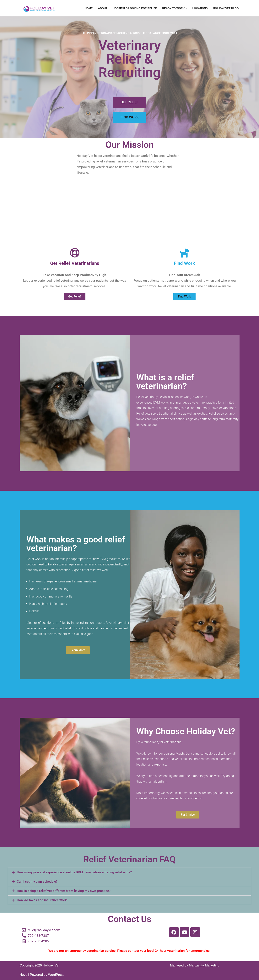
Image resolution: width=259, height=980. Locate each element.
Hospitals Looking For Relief (135, 8)
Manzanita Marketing (204, 965)
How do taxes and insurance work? (43, 900)
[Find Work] (185, 253)
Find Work (184, 263)
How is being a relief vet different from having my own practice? (64, 891)
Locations (200, 8)
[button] (186, 8)
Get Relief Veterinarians (75, 263)
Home (89, 8)
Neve (24, 975)
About (103, 8)
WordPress (56, 975)
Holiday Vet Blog (226, 8)
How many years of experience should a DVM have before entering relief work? (74, 872)
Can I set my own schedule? (37, 881)
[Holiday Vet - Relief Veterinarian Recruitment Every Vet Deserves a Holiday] (39, 8)
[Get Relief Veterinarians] (75, 253)
